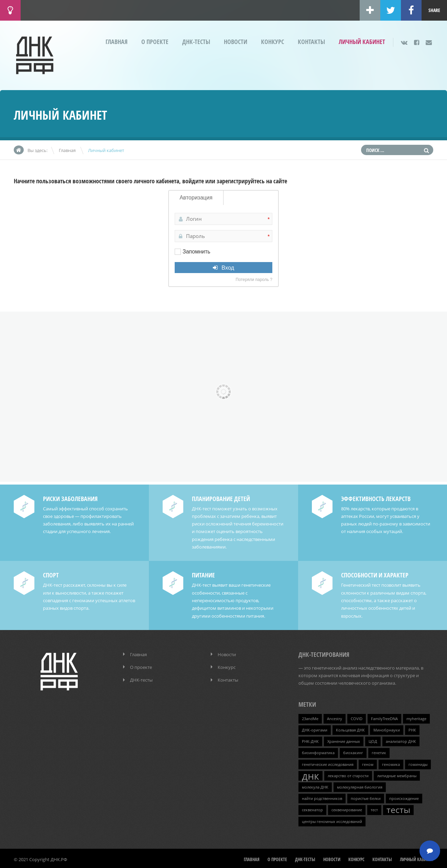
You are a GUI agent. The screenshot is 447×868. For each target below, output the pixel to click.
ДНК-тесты (196, 42)
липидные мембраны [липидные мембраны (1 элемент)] (397, 774)
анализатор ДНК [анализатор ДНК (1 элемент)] (401, 740)
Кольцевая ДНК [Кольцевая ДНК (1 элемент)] (350, 729)
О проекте (155, 42)
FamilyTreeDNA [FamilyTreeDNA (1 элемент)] (384, 717)
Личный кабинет (362, 42)
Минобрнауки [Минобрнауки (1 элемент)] (387, 729)
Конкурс (272, 42)
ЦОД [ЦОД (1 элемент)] (373, 740)
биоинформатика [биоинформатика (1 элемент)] (318, 751)
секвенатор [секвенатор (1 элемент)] (312, 808)
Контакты (311, 42)
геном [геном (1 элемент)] (368, 763)
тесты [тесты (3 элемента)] (398, 808)
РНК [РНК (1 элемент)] (412, 729)
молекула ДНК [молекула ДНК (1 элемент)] (315, 785)
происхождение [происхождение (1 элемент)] (404, 797)
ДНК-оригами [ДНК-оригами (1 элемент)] (315, 729)
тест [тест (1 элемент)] (374, 808)
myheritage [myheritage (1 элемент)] (416, 717)
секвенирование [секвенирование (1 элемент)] (347, 808)
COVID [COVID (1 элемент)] (357, 717)
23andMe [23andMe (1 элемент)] (310, 717)
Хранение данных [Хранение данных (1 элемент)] (344, 740)
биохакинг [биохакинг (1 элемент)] (353, 751)
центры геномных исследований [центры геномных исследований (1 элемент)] (332, 820)
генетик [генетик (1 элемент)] (379, 751)
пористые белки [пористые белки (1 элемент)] (366, 797)
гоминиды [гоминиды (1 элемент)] (418, 763)
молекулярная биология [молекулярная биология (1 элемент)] (360, 785)
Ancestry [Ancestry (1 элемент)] (335, 717)
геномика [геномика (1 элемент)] (391, 763)
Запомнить (197, 252)
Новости (236, 42)
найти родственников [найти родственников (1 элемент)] (322, 797)
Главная (117, 42)
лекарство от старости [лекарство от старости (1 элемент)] (348, 774)
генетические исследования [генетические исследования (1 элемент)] (328, 763)
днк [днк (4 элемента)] (310, 774)
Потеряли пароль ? (254, 280)
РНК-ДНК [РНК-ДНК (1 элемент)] (310, 740)
